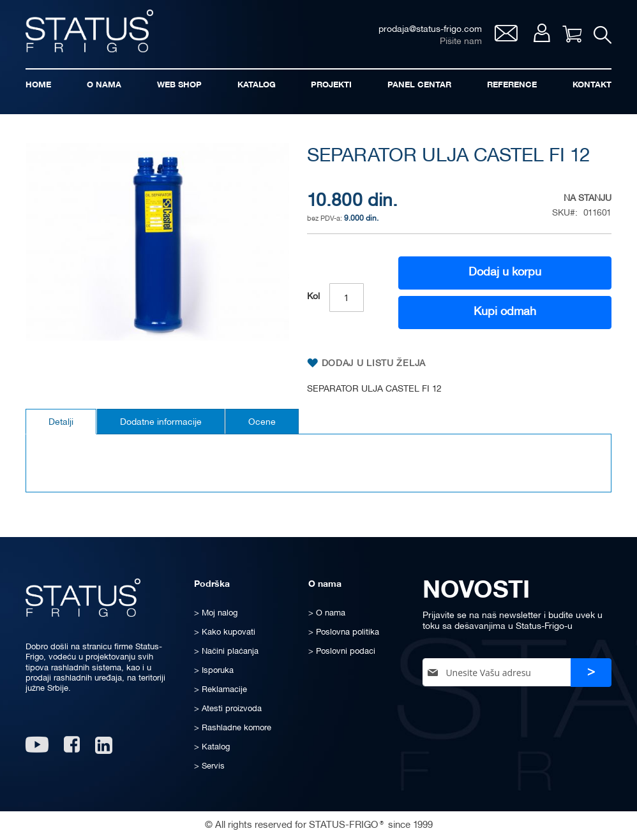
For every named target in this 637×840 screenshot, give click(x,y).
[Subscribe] (591, 673)
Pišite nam (460, 42)
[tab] (61, 422)
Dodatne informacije (161, 423)
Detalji (61, 423)
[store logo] (89, 31)
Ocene (262, 423)
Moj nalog (541, 33)
